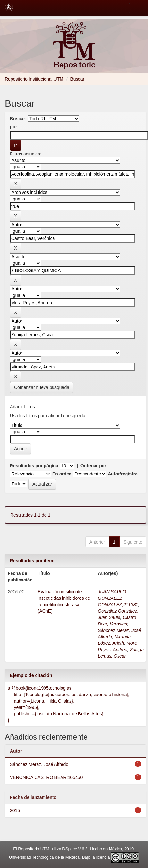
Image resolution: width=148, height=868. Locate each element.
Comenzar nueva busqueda (42, 387)
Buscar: (18, 119)
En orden (62, 474)
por (14, 127)
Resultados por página (34, 466)
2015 (15, 810)
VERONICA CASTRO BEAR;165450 (46, 777)
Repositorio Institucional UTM (34, 79)
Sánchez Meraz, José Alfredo (39, 764)
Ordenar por (93, 466)
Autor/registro (123, 474)
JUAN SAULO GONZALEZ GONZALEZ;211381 (118, 598)
